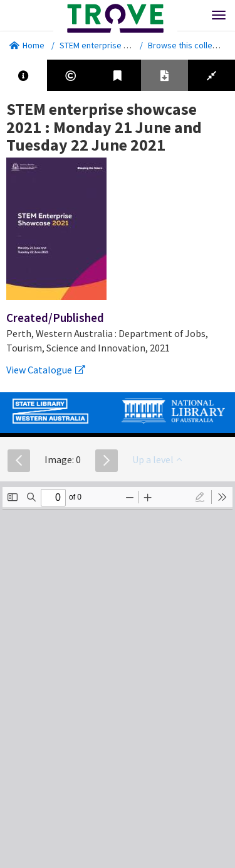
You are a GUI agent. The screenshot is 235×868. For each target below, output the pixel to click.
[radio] (200, 497)
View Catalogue (46, 370)
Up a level (157, 459)
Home (27, 45)
